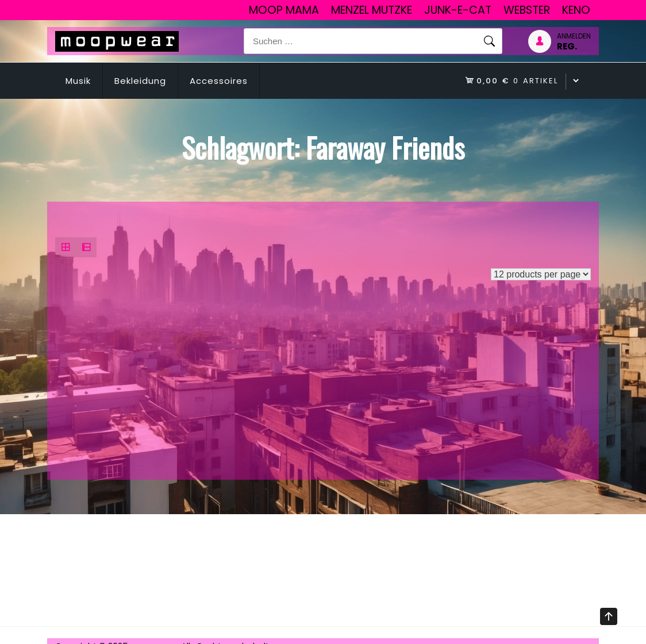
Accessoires (219, 81)
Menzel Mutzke (372, 10)
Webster (527, 10)
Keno (576, 10)
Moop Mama (284, 10)
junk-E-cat (458, 10)
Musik (78, 81)
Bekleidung (140, 81)
